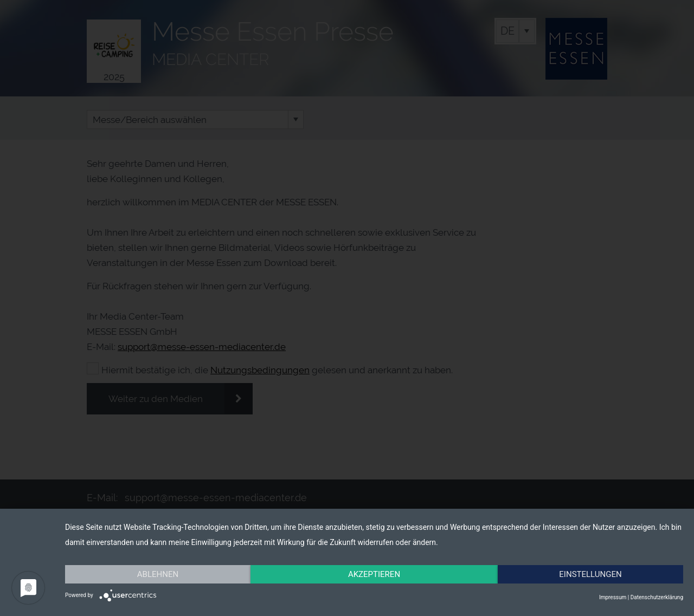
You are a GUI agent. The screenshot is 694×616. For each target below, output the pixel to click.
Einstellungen (590, 574)
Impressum (613, 597)
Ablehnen (158, 574)
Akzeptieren (374, 574)
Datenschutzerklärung (657, 597)
